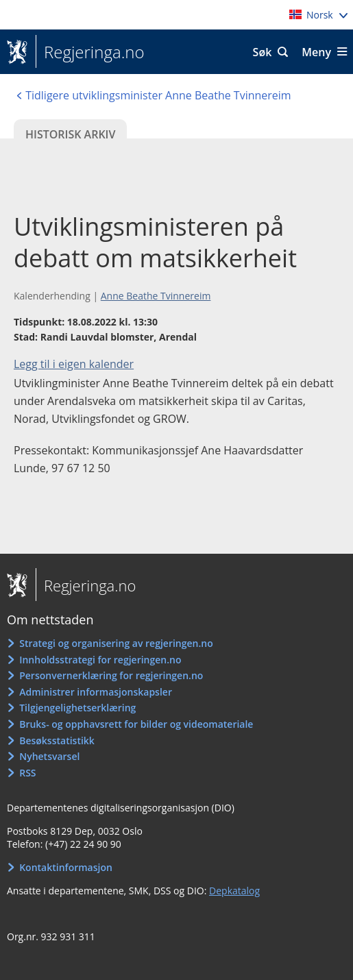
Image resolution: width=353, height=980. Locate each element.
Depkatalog (234, 891)
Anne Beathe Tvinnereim (156, 296)
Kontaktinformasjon (66, 867)
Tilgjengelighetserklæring (77, 708)
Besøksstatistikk (57, 740)
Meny (316, 52)
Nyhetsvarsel (49, 756)
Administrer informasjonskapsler (96, 692)
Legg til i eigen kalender (74, 364)
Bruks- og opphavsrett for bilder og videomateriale (136, 724)
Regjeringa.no (90, 52)
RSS (27, 773)
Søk (263, 52)
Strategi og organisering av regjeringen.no (116, 643)
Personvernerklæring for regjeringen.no (111, 675)
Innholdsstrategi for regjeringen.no (100, 660)
